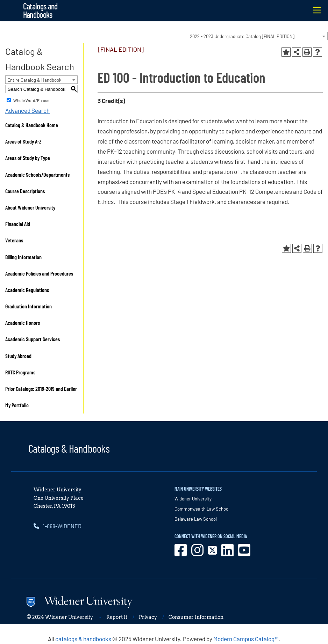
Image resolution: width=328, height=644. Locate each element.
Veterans (14, 240)
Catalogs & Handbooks (69, 448)
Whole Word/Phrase (31, 100)
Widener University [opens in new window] (193, 499)
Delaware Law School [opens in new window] (196, 519)
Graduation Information (28, 306)
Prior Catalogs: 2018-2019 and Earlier (41, 389)
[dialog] (307, 623)
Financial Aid (18, 224)
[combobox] (258, 36)
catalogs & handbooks (83, 639)
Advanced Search (27, 110)
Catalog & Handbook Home (32, 125)
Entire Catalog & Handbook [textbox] (34, 80)
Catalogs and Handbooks (40, 10)
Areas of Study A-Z (23, 141)
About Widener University (30, 207)
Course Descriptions (25, 191)
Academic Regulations (27, 290)
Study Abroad (18, 356)
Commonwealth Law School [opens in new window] (202, 509)
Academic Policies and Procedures (39, 273)
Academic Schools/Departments (37, 174)
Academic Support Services (33, 339)
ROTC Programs (20, 372)
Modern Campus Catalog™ (246, 639)
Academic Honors (23, 323)
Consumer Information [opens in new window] (196, 617)
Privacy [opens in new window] (148, 617)
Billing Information (23, 257)
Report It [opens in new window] (117, 617)
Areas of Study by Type (28, 158)
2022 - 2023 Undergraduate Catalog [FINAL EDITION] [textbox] (242, 36)
